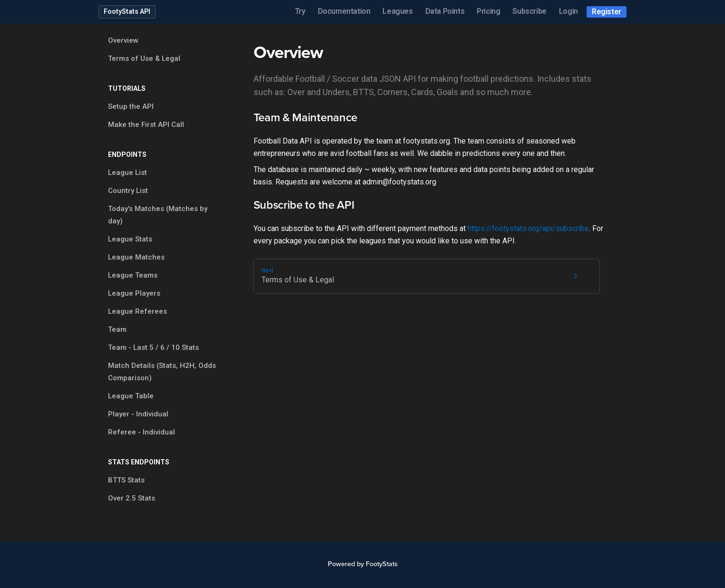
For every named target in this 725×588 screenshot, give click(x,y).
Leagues (397, 11)
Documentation (344, 11)
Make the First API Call (146, 125)
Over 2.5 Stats (132, 498)
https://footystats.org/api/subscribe (528, 228)
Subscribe (529, 11)
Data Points (445, 11)
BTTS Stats (126, 480)
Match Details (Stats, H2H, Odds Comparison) (162, 372)
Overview (123, 40)
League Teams (133, 275)
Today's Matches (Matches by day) (158, 215)
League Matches (136, 257)
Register (607, 12)
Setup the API (131, 106)
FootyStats (382, 564)
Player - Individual (138, 414)
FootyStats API (127, 11)
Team (117, 329)
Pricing (488, 11)
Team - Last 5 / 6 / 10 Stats (153, 347)
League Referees (137, 311)
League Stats (130, 239)
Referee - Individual (142, 432)
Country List (128, 191)
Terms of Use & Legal (144, 58)
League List (127, 173)
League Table (131, 396)
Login (568, 11)
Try (300, 11)
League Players (134, 293)
